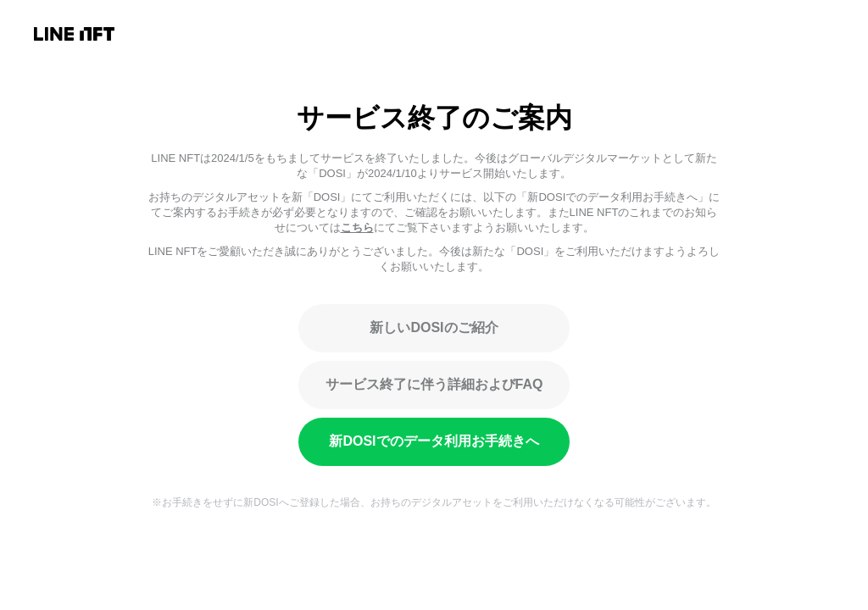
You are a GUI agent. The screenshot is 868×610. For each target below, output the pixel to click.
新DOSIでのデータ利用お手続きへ (434, 441)
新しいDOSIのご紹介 (434, 327)
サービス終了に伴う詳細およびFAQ (434, 384)
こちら (357, 227)
